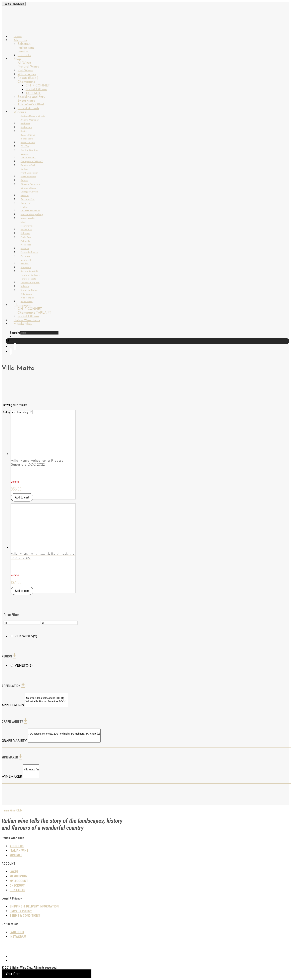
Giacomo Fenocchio (30, 184)
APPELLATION (13, 705)
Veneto (24, 666)
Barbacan (25, 124)
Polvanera (26, 256)
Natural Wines (28, 67)
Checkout (17, 885)
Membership (23, 324)
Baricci (24, 131)
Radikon (25, 264)
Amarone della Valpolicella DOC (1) (47, 698)
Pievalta (25, 249)
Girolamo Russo (28, 188)
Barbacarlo (26, 128)
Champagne (26, 82)
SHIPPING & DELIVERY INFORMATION (34, 906)
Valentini (25, 287)
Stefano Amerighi (29, 271)
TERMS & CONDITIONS (25, 916)
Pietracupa (26, 245)
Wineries (20, 112)
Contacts (17, 890)
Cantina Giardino (29, 150)
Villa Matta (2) (31, 770)
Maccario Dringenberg (32, 215)
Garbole (25, 169)
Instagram (18, 937)
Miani (23, 222)
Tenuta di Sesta (28, 279)
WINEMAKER (12, 777)
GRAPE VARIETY (14, 741)
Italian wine (26, 48)
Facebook (17, 932)
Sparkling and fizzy (31, 97)
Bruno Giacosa (28, 143)
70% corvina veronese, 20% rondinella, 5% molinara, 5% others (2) (64, 734)
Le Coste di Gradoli (30, 211)
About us (20, 40)
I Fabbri (24, 207)
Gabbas (24, 181)
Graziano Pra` (28, 200)
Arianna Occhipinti (30, 120)
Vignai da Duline (29, 290)
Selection (24, 44)
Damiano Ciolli (28, 165)
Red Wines (25, 71)
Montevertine (27, 226)
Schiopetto (26, 268)
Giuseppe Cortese (29, 192)
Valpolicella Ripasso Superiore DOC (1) (47, 702)
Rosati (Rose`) (28, 78)
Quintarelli (26, 260)
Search (14, 333)
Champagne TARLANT (32, 162)
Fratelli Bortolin (28, 177)
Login (14, 872)
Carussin (25, 154)
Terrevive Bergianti (30, 283)
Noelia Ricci (26, 230)
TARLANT (33, 93)
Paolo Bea (26, 237)
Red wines (26, 637)
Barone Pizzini (28, 135)
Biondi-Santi (27, 139)
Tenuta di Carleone (30, 275)
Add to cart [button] (22, 497)
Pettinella (25, 241)
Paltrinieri (25, 234)
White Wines (27, 74)
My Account (19, 881)
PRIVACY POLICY (21, 911)
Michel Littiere (36, 89)
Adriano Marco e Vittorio (33, 116)
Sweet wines (26, 101)
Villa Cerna (26, 294)
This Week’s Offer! (31, 105)
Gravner (25, 196)
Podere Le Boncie (29, 253)
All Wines (24, 63)
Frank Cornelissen (29, 173)
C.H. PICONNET (38, 86)
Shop (17, 59)
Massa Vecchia (28, 218)
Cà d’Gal (25, 147)
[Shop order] (17, 412)
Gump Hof (26, 203)
